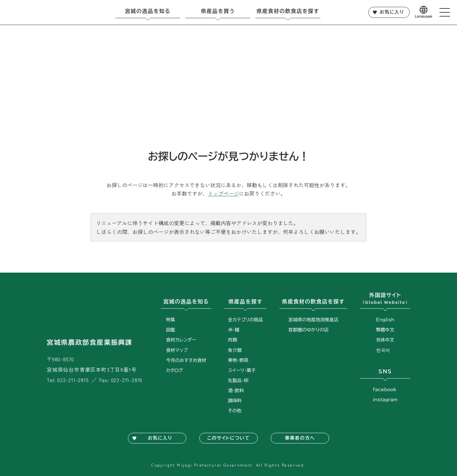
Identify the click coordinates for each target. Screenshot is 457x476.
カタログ (175, 370)
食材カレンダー (181, 340)
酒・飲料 (236, 391)
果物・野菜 (238, 360)
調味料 (235, 401)
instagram (385, 400)
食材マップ (177, 350)
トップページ (223, 193)
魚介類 (235, 350)
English (385, 320)
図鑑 (171, 330)
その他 (235, 411)
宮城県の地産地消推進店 (313, 320)
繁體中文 (385, 330)
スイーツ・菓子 (242, 370)
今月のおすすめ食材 (186, 360)
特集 (171, 320)
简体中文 (385, 340)
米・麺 (234, 330)
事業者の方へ (300, 438)
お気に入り (392, 12)
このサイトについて (228, 438)
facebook (385, 390)
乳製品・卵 (238, 380)
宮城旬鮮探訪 (38, 12)
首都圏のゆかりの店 (308, 330)
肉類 (233, 340)
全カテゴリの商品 (246, 320)
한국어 (383, 350)
